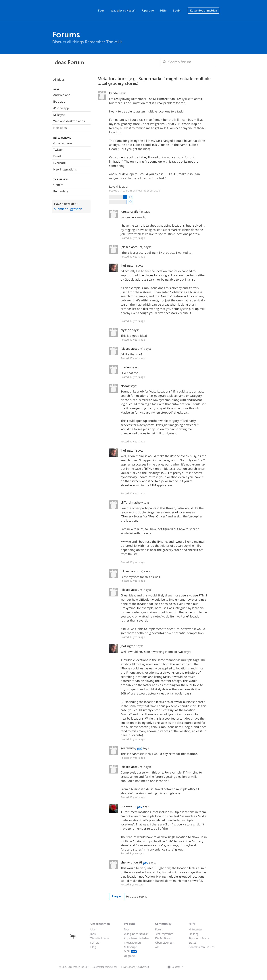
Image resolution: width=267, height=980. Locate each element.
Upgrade (148, 11)
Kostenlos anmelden (203, 11)
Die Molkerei (163, 938)
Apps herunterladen (136, 938)
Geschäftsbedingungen (105, 967)
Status (193, 943)
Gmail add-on (63, 143)
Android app (62, 95)
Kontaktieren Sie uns (202, 947)
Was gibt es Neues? (123, 11)
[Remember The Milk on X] (195, 967)
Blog (93, 947)
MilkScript (130, 947)
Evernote (59, 163)
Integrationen (132, 943)
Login (177, 11)
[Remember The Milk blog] (199, 967)
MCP (130, 951)
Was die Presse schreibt (100, 940)
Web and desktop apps (69, 121)
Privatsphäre (128, 967)
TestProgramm (164, 934)
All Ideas (59, 80)
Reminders (61, 191)
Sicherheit (144, 967)
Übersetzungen (165, 943)
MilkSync (59, 115)
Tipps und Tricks (199, 938)
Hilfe (163, 11)
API (157, 947)
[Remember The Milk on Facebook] (189, 967)
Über (93, 929)
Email (57, 156)
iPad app (59, 102)
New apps (60, 128)
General (59, 185)
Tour (101, 11)
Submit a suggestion (68, 209)
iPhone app (61, 108)
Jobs (93, 934)
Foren (159, 929)
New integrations (65, 169)
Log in (117, 896)
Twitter (58, 150)
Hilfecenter (196, 929)
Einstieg (194, 934)
